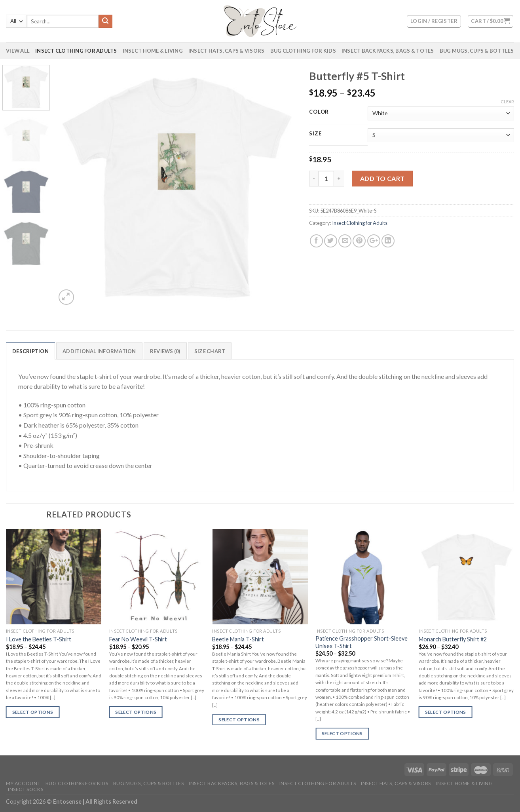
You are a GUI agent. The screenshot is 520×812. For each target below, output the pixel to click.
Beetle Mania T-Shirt (238, 639)
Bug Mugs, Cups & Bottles (477, 51)
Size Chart (210, 351)
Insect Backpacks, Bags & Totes (388, 51)
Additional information (99, 351)
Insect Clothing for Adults (76, 51)
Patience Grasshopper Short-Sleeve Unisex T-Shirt (362, 642)
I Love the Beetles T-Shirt (39, 639)
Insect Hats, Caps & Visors (227, 51)
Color (319, 112)
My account (23, 783)
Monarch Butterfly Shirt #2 (453, 639)
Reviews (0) (165, 351)
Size (315, 134)
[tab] (30, 351)
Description (30, 351)
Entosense (68, 802)
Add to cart (382, 178)
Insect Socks (26, 789)
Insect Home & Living (153, 51)
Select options (33, 712)
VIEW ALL (18, 51)
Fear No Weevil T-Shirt (138, 639)
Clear (507, 102)
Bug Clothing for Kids (303, 51)
